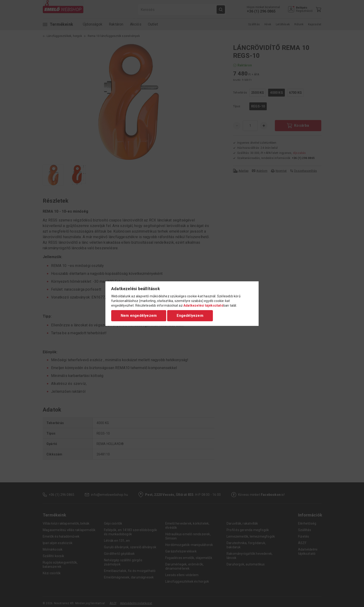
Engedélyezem (190, 316)
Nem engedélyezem (139, 316)
